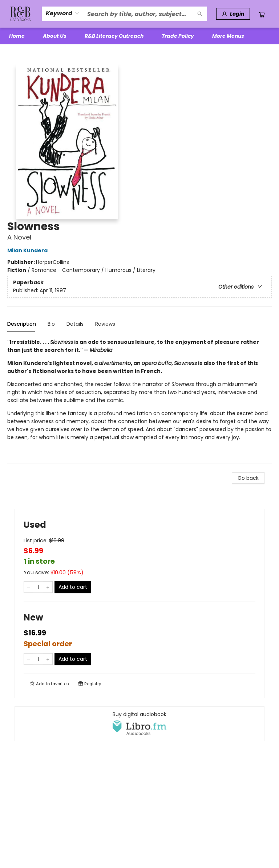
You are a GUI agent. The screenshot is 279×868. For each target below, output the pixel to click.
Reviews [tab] (105, 324)
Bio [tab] (51, 324)
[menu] (139, 36)
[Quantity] (38, 587)
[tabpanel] (139, 401)
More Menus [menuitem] (228, 36)
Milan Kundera (29, 250)
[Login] (233, 14)
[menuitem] (17, 36)
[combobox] (63, 13)
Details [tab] (75, 324)
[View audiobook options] (139, 724)
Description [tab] (22, 324)
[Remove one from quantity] (29, 587)
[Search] (200, 14)
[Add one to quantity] (48, 587)
